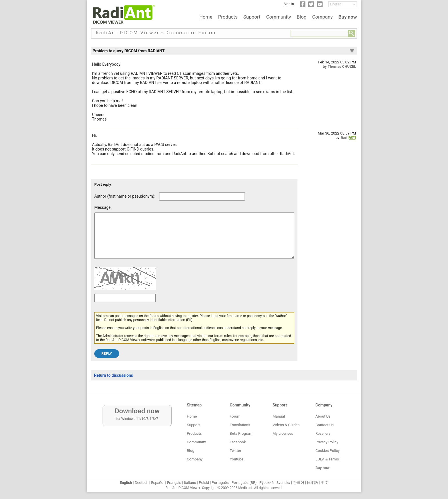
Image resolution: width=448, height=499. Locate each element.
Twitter (235, 451)
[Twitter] (311, 6)
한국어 (299, 483)
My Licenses (283, 433)
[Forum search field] (319, 33)
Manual (279, 416)
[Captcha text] (125, 306)
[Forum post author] (202, 196)
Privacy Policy (327, 442)
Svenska (283, 483)
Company (322, 17)
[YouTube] (320, 6)
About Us (323, 416)
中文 (325, 483)
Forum (235, 416)
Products (228, 17)
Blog (302, 17)
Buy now (348, 17)
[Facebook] (303, 6)
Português (220, 483)
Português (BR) (244, 483)
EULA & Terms (327, 459)
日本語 (312, 483)
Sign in (289, 4)
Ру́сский (267, 483)
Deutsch (142, 483)
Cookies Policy (328, 451)
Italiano (190, 483)
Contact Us (325, 425)
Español (158, 483)
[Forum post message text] (194, 240)
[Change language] (343, 4)
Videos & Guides (286, 425)
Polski (204, 483)
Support (252, 17)
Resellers (323, 433)
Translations (240, 425)
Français (174, 483)
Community (278, 17)
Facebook (238, 442)
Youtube (237, 459)
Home (206, 17)
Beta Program (241, 433)
